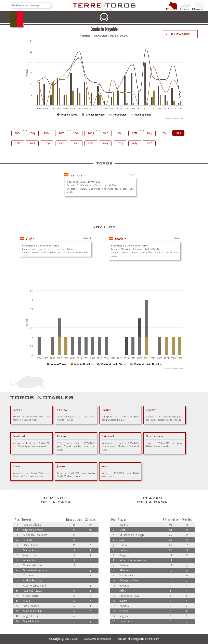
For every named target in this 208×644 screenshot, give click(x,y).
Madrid (121, 239)
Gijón (30, 239)
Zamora (76, 175)
